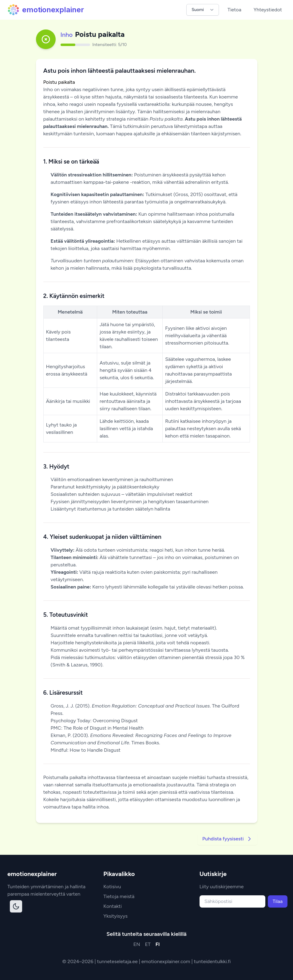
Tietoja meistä (119, 896)
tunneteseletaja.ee (118, 961)
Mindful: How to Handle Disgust (86, 750)
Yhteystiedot (268, 10)
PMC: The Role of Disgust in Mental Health (97, 728)
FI (158, 944)
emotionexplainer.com (166, 961)
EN (137, 944)
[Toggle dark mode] (16, 906)
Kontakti (113, 906)
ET (148, 944)
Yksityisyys (115, 916)
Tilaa (278, 901)
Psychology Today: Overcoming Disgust (94, 721)
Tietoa (234, 10)
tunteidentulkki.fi (212, 961)
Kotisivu (112, 887)
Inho (67, 35)
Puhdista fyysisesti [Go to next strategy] (227, 839)
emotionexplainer (46, 10)
